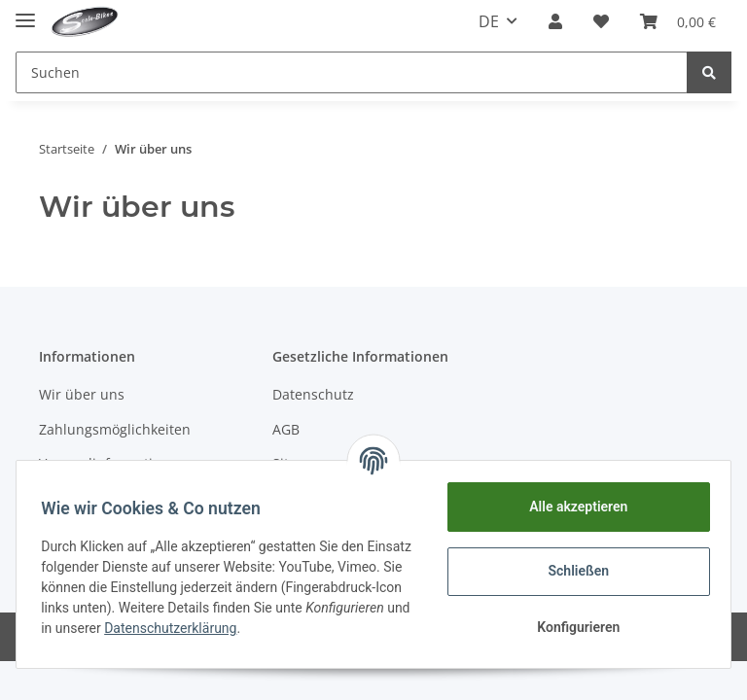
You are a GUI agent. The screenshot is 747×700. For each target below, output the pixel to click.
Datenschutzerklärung (315, 628)
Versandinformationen (112, 463)
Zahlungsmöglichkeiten (115, 429)
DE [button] (489, 21)
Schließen (572, 571)
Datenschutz (313, 394)
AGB (286, 429)
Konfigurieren (571, 627)
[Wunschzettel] (601, 21)
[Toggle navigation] (25, 12)
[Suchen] (352, 72)
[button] (555, 21)
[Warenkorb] (678, 21)
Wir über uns (82, 394)
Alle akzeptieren (571, 507)
